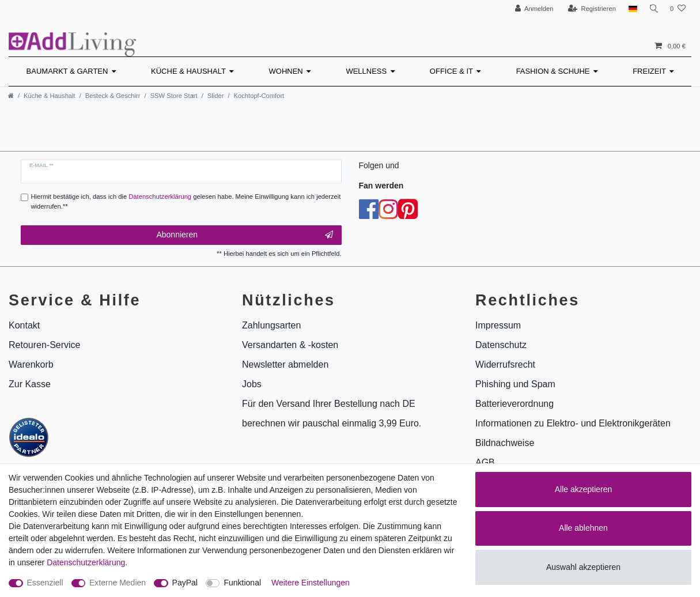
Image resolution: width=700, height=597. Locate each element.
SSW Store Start (174, 96)
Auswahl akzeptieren (583, 567)
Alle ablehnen (583, 528)
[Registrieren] (589, 9)
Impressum (498, 325)
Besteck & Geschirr (113, 96)
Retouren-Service (45, 345)
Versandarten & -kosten (290, 345)
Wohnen (286, 71)
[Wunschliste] (678, 9)
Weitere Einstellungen (311, 583)
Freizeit (649, 71)
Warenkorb (31, 364)
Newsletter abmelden (285, 364)
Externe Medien (118, 583)
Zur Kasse (30, 384)
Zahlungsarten (271, 325)
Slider (216, 96)
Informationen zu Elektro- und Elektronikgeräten (573, 423)
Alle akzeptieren (584, 489)
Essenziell (45, 583)
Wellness (366, 71)
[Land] (629, 9)
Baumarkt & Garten (67, 71)
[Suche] (652, 9)
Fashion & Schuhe (553, 71)
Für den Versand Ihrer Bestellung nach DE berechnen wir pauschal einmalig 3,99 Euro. (332, 413)
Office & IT (451, 71)
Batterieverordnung (514, 404)
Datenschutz (501, 345)
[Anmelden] (531, 9)
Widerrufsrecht (505, 364)
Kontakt (24, 325)
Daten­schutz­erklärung (86, 562)
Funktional (242, 583)
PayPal (185, 583)
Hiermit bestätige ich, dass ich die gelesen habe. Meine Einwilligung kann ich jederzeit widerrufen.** (186, 201)
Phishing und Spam (515, 384)
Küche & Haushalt (188, 71)
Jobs (252, 384)
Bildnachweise (505, 443)
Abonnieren (244, 235)
